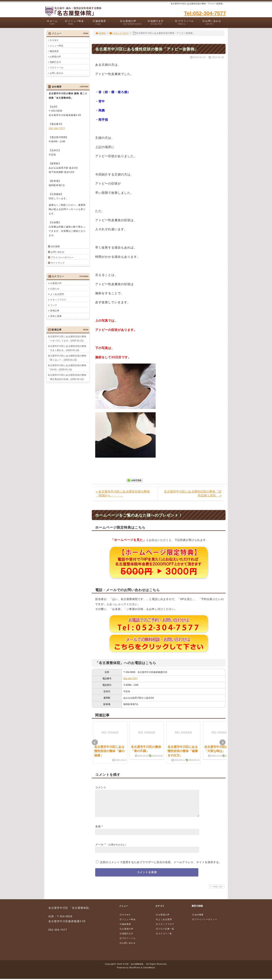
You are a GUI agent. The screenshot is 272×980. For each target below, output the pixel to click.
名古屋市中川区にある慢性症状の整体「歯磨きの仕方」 (183, 751)
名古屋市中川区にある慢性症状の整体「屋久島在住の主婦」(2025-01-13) (67, 377)
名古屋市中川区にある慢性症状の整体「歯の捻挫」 (109, 751)
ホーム (54, 23)
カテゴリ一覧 (164, 938)
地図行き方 (160, 23)
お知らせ (55, 289)
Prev (95, 742)
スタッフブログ (119, 33)
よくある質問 (57, 294)
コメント (101, 787)
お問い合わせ (215, 23)
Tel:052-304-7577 (205, 13)
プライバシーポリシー (62, 257)
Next (223, 742)
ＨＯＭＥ (54, 40)
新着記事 (55, 310)
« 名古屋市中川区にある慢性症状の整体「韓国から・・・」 (123, 493)
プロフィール (187, 23)
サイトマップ (58, 263)
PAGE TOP (216, 891)
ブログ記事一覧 (165, 933)
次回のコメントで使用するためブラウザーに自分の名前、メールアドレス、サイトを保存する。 (161, 867)
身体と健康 (56, 316)
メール (99, 849)
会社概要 (55, 246)
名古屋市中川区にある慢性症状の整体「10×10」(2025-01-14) (67, 367)
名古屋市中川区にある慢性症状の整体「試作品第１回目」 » (193, 493)
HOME (100, 33)
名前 (98, 831)
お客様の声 (132, 23)
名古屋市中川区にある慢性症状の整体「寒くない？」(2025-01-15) (67, 358)
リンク (54, 305)
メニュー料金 (77, 23)
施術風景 (105, 23)
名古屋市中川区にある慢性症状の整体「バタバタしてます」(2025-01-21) (67, 338)
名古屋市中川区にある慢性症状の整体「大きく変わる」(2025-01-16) (67, 348)
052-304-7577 (130, 679)
